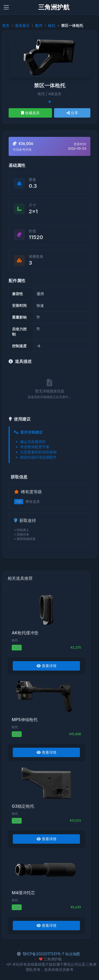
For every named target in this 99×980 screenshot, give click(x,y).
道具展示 (22, 25)
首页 (6, 25)
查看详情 (46, 666)
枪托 (52, 25)
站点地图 (73, 954)
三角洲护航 (54, 7)
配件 (39, 25)
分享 (72, 113)
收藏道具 (30, 113)
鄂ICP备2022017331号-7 (43, 954)
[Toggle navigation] (6, 7)
